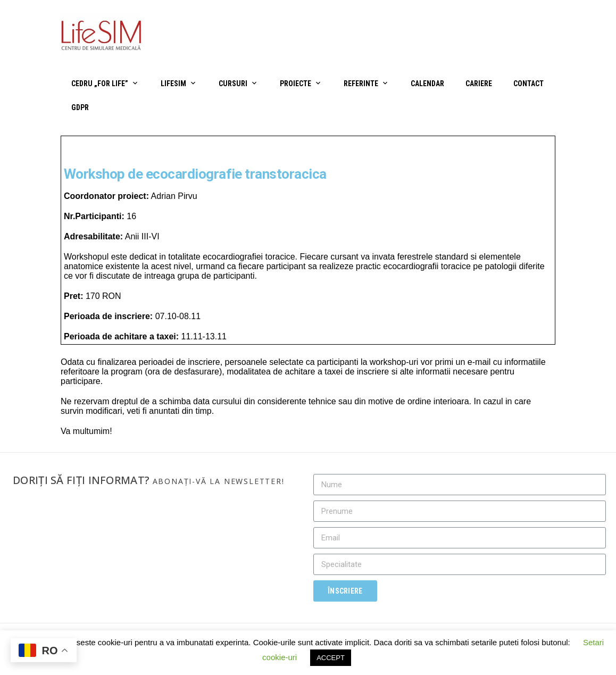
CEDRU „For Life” (100, 84)
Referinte (361, 84)
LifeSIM (173, 84)
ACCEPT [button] (331, 658)
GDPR (80, 107)
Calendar (427, 84)
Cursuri (233, 84)
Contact (528, 84)
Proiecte (295, 84)
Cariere (479, 84)
